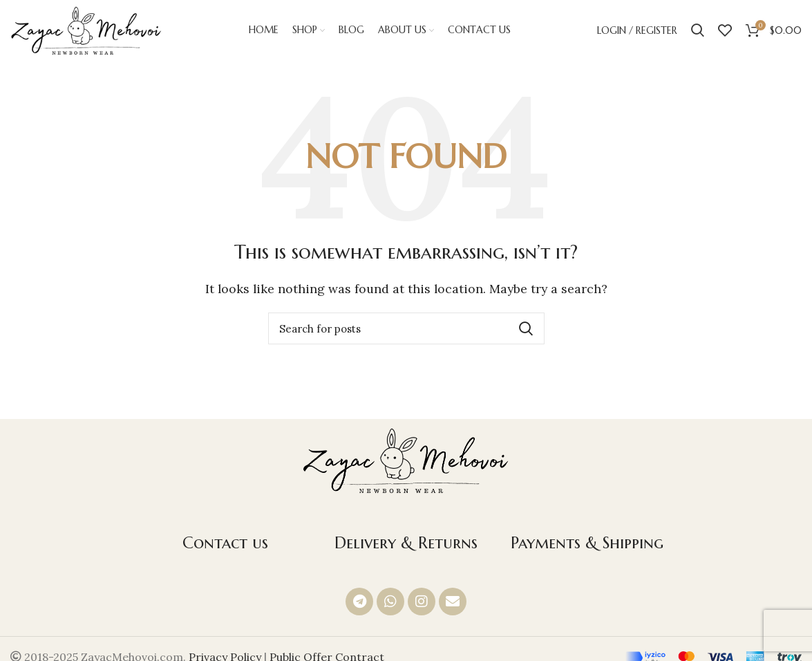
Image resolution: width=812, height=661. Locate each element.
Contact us (225, 544)
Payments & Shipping (587, 544)
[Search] (698, 31)
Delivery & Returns (406, 544)
